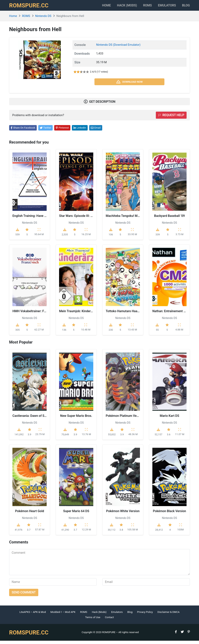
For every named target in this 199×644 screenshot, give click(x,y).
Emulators (164, 7)
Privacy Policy (145, 615)
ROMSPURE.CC (31, 7)
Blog (186, 7)
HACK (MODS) (117, 7)
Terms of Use (93, 621)
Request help (171, 118)
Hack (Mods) (99, 615)
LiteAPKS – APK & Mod (33, 615)
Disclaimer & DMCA (168, 615)
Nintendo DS (43, 19)
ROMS (141, 7)
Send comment (24, 595)
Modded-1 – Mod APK (63, 615)
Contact (109, 621)
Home (94, 7)
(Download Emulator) (127, 48)
